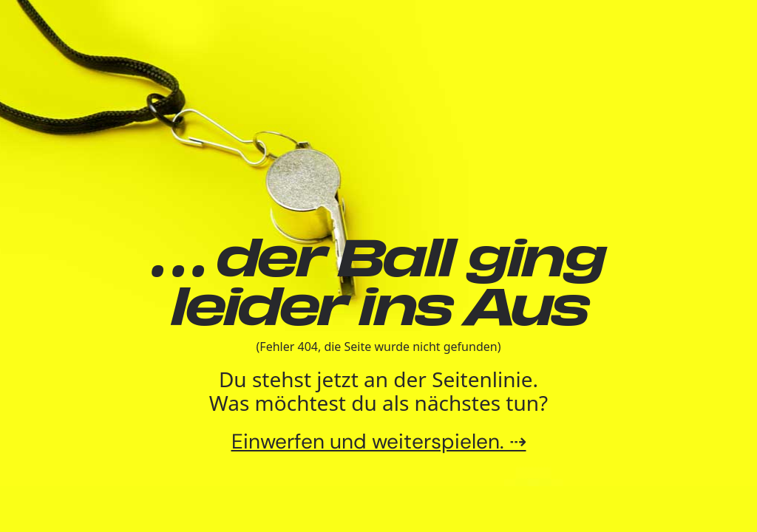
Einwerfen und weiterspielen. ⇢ (379, 441)
